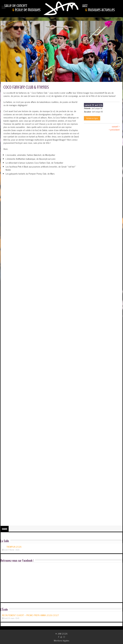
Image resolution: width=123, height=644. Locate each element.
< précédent (114, 130)
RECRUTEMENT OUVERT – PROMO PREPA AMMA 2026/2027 (30, 615)
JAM (59, 633)
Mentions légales (62, 640)
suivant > (116, 126)
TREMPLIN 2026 (14, 547)
